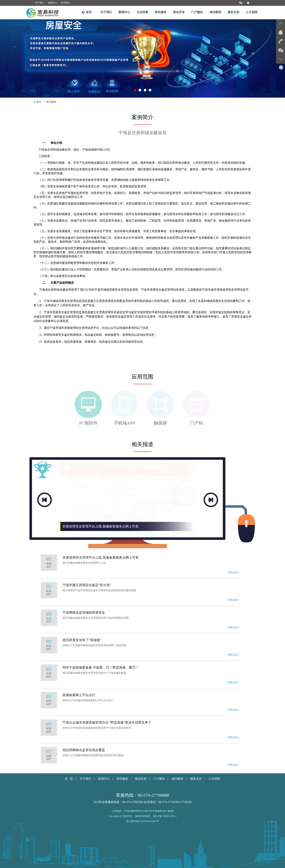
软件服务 (161, 12)
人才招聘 (252, 12)
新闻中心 (53, 3)
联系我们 (65, 3)
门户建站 (197, 12)
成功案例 (215, 12)
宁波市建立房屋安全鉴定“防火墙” (87, 613)
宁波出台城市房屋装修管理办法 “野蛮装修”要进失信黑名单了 (107, 751)
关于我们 (40, 3)
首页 (88, 12)
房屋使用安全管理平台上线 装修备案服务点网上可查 (101, 586)
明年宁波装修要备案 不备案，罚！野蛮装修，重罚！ (101, 696)
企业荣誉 (142, 12)
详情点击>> (234, 601)
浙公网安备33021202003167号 (142, 850)
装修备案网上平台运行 (79, 723)
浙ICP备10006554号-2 (165, 844)
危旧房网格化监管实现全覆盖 (84, 778)
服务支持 (233, 12)
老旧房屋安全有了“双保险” (82, 668)
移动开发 (179, 12)
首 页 (69, 807)
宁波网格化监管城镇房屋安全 (84, 641)
